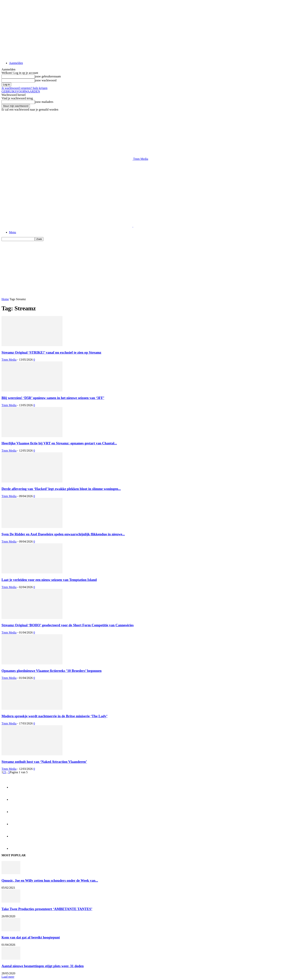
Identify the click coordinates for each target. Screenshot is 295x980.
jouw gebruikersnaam (48, 76)
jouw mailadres (44, 102)
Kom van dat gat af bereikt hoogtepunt (31, 937)
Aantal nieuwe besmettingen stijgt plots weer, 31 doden (43, 966)
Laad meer (8, 977)
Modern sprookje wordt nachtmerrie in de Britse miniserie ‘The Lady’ (54, 716)
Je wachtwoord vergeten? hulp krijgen (24, 88)
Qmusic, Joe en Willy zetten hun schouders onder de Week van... (50, 880)
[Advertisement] (70, 169)
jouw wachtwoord (46, 80)
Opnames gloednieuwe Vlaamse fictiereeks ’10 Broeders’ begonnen (52, 671)
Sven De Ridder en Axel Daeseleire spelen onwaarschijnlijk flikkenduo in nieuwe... (63, 534)
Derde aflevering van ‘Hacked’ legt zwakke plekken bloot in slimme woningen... (61, 489)
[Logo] (67, 226)
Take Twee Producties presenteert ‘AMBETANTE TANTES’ (47, 909)
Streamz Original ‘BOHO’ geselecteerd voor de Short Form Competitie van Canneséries (68, 625)
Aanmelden (16, 63)
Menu (13, 232)
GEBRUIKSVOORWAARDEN (21, 91)
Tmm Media (9, 360)
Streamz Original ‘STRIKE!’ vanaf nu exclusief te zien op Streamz (51, 352)
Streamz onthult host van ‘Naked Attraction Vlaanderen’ (44, 762)
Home (5, 299)
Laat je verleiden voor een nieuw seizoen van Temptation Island (49, 580)
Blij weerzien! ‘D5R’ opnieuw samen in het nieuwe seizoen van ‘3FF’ (53, 398)
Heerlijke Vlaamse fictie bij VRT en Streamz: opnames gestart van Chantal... (59, 443)
